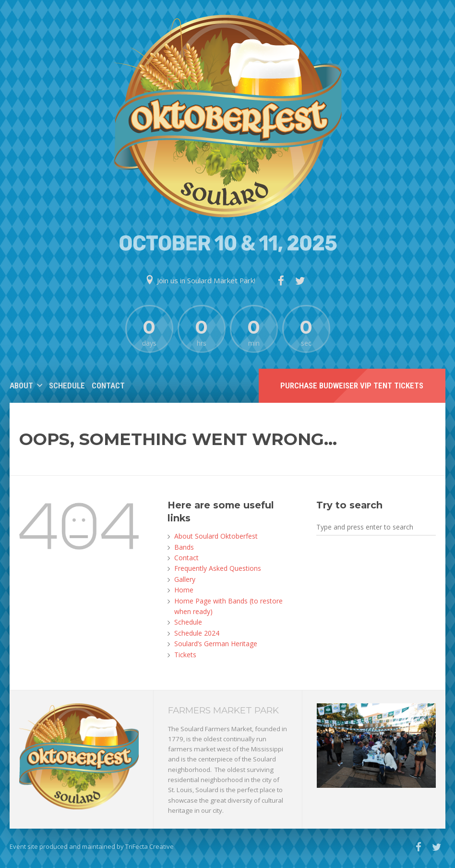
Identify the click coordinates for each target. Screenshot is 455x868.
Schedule (67, 386)
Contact (108, 386)
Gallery (185, 579)
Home (184, 590)
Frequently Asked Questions (218, 568)
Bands (184, 547)
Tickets (185, 655)
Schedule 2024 (197, 633)
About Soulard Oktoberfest (216, 536)
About (21, 386)
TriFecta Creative (150, 846)
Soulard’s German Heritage (216, 644)
